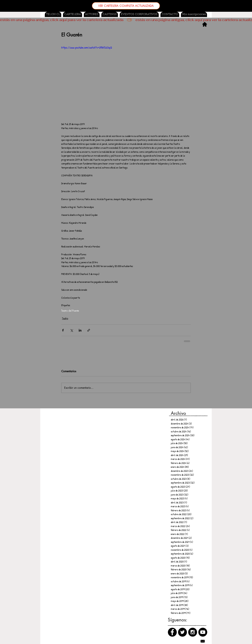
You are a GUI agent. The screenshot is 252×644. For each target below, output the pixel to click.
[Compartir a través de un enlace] (89, 330)
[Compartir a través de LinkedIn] (80, 330)
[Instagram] (193, 632)
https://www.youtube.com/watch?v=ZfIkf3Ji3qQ (87, 48)
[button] (110, 14)
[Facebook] (172, 632)
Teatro (65, 318)
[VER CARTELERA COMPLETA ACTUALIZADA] (126, 6)
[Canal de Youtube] (203, 632)
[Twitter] (182, 632)
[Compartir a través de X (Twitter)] (71, 330)
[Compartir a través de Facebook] (63, 330)
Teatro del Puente (70, 311)
